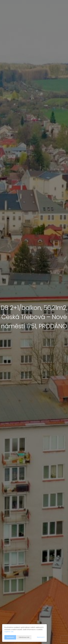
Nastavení (41, 637)
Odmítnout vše (24, 637)
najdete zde (9, 632)
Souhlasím (10, 637)
